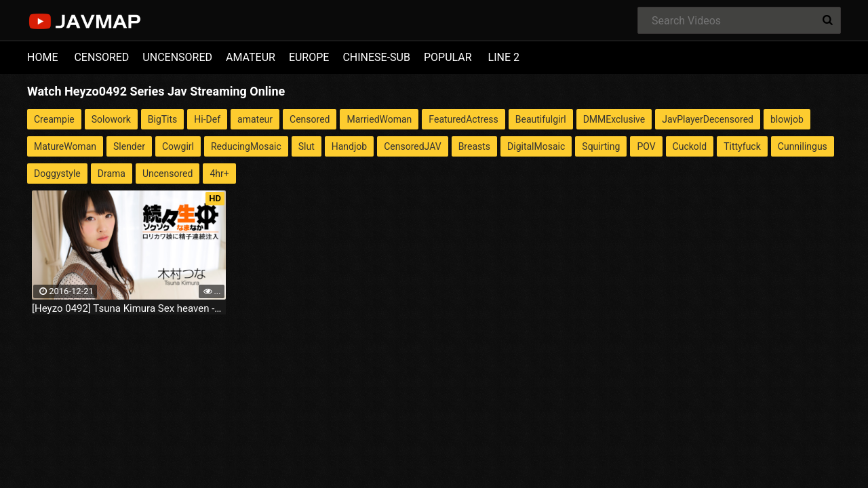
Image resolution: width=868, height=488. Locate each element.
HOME (42, 57)
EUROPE (309, 57)
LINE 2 (504, 57)
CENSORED (101, 57)
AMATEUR (251, 57)
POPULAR (448, 57)
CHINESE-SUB (376, 57)
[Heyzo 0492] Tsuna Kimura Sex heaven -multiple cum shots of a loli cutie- (129, 308)
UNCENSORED (177, 57)
